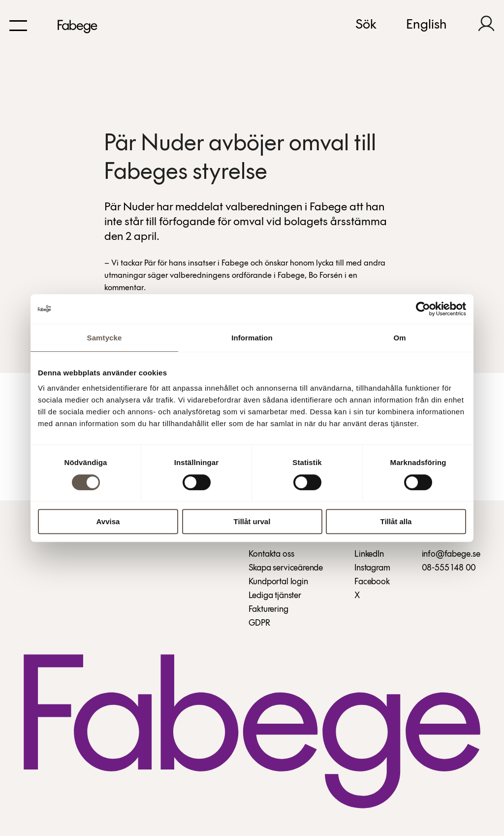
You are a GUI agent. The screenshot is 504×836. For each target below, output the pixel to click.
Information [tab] (252, 338)
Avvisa (108, 521)
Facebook (372, 582)
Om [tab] (399, 338)
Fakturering (268, 610)
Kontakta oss (271, 554)
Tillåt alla (396, 521)
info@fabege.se (451, 554)
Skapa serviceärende (286, 568)
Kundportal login (278, 582)
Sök (366, 25)
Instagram (372, 568)
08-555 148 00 (449, 568)
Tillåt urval (252, 521)
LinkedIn (369, 554)
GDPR (259, 623)
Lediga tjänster (275, 596)
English (426, 25)
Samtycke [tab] (105, 338)
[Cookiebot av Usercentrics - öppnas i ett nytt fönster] (423, 309)
